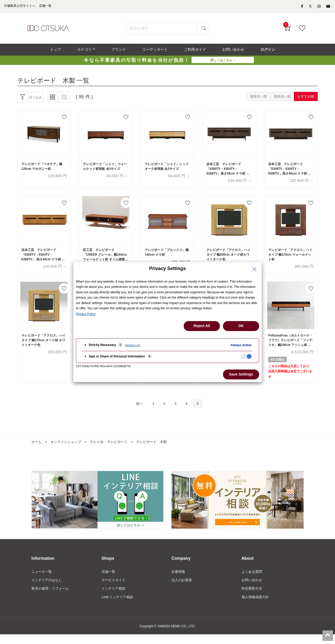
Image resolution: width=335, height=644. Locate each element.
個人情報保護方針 (256, 606)
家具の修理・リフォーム (52, 597)
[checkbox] (246, 356)
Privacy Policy (86, 314)
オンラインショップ (68, 450)
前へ (136, 411)
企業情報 (179, 580)
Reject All (202, 326)
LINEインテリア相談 (118, 606)
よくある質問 (253, 580)
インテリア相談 (114, 597)
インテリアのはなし (48, 589)
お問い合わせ (253, 589)
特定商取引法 (253, 597)
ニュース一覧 (42, 580)
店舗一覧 (109, 580)
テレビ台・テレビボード (113, 450)
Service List (132, 345)
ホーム (37, 450)
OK (241, 326)
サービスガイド (114, 589)
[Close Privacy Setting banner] (254, 269)
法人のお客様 (182, 589)
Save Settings (241, 374)
